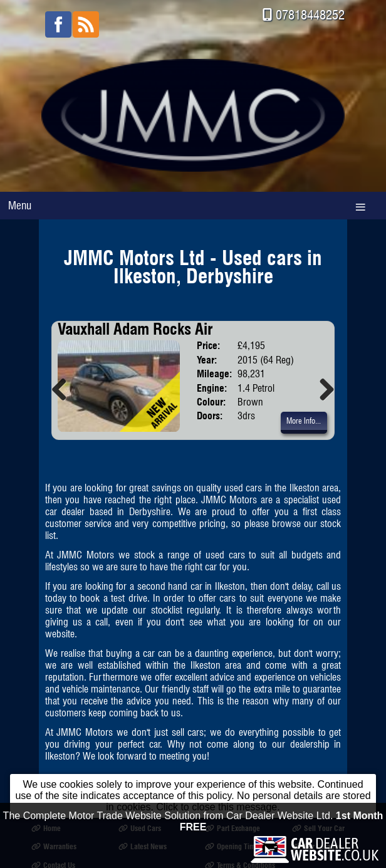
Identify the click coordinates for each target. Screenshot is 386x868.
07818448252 (310, 15)
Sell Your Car (318, 828)
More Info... (304, 421)
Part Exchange (232, 828)
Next (322, 389)
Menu (20, 205)
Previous (64, 389)
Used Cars (140, 828)
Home (46, 828)
